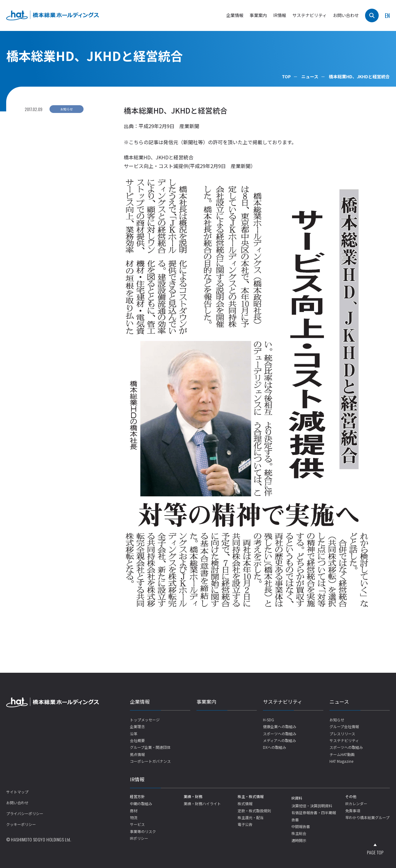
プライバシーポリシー (25, 813)
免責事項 (353, 811)
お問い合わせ (346, 15)
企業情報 (140, 702)
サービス (137, 824)
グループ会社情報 (344, 726)
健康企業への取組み (280, 726)
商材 (134, 811)
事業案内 (258, 15)
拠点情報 (137, 754)
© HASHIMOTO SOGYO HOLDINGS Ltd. (39, 839)
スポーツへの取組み (280, 734)
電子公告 (245, 824)
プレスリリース (342, 734)
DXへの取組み (275, 747)
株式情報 (245, 803)
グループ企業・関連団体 (150, 747)
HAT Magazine (341, 761)
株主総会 (299, 833)
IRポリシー (139, 838)
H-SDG (269, 720)
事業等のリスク (143, 831)
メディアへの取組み (280, 740)
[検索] (372, 15)
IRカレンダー (356, 803)
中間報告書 (301, 826)
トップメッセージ (145, 720)
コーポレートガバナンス (150, 761)
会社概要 (137, 740)
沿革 (134, 734)
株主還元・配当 (251, 817)
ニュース (310, 76)
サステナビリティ (283, 702)
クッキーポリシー (21, 824)
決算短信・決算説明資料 (312, 806)
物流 (134, 817)
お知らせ (337, 720)
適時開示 (299, 840)
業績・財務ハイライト (202, 803)
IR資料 (297, 798)
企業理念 (137, 726)
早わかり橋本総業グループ (367, 817)
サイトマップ (17, 792)
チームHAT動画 (342, 754)
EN (387, 15)
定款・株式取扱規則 (254, 811)
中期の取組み (141, 803)
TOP (286, 76)
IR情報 (137, 779)
